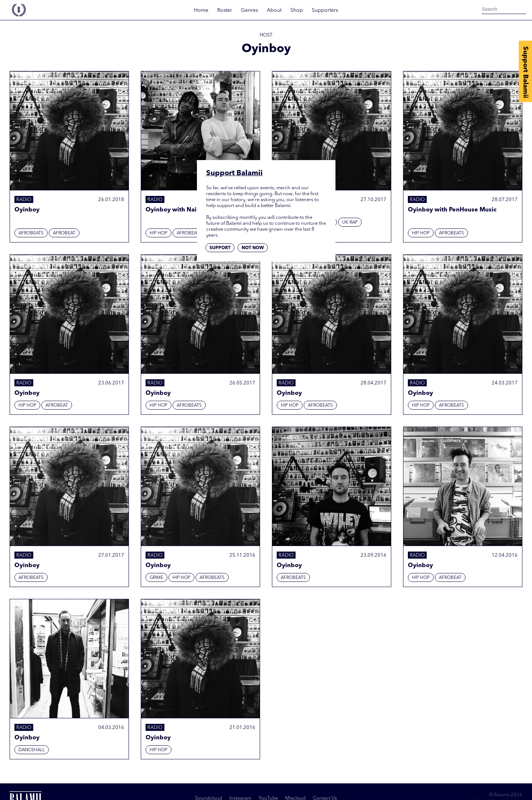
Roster (225, 10)
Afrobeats (31, 233)
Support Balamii (525, 72)
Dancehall (32, 750)
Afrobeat (64, 233)
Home (201, 10)
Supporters (325, 10)
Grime (156, 578)
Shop (297, 10)
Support (220, 248)
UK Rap (350, 223)
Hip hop (158, 233)
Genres (249, 10)
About (274, 10)
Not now (253, 248)
